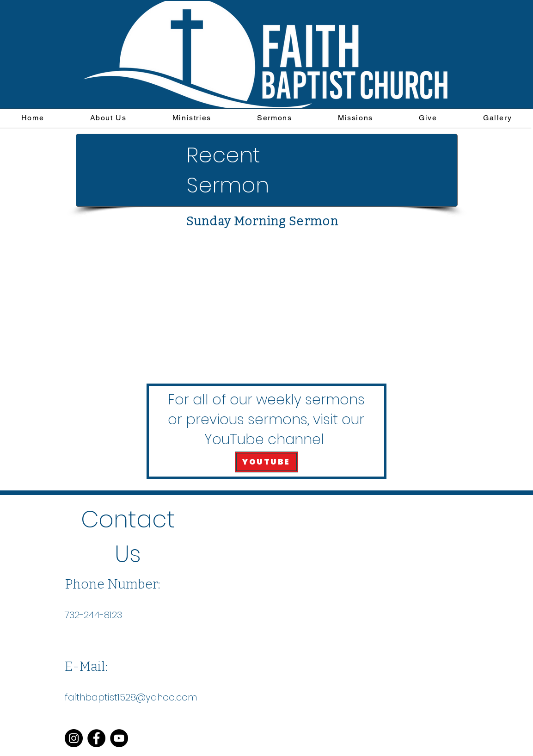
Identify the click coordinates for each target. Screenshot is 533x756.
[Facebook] (96, 738)
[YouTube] (119, 738)
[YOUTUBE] (266, 462)
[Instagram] (74, 738)
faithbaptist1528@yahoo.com (131, 697)
